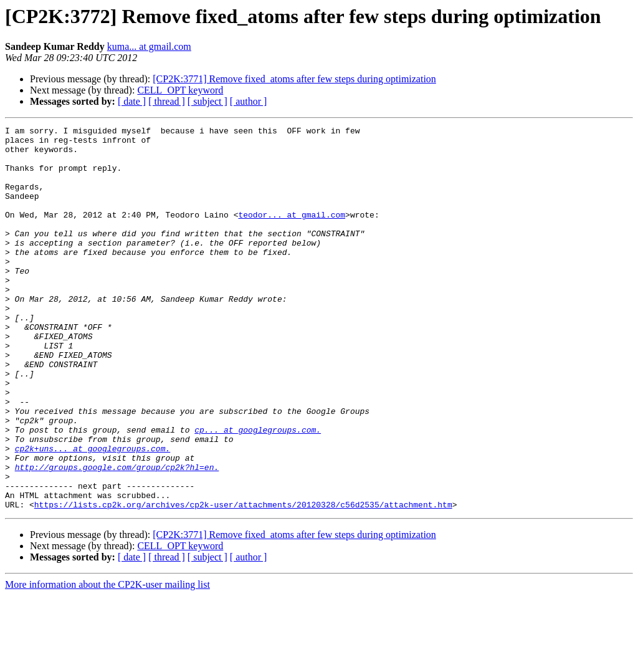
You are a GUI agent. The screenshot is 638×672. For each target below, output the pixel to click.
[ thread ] (167, 101)
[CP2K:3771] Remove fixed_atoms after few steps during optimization (294, 79)
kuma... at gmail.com (149, 46)
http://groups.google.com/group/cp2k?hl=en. (117, 536)
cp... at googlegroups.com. (258, 491)
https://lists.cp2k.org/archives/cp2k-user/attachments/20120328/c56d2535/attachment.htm (243, 581)
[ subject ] (207, 101)
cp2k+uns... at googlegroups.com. (93, 514)
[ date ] (132, 101)
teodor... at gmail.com (292, 233)
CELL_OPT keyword (180, 90)
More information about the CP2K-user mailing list (107, 661)
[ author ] (249, 101)
